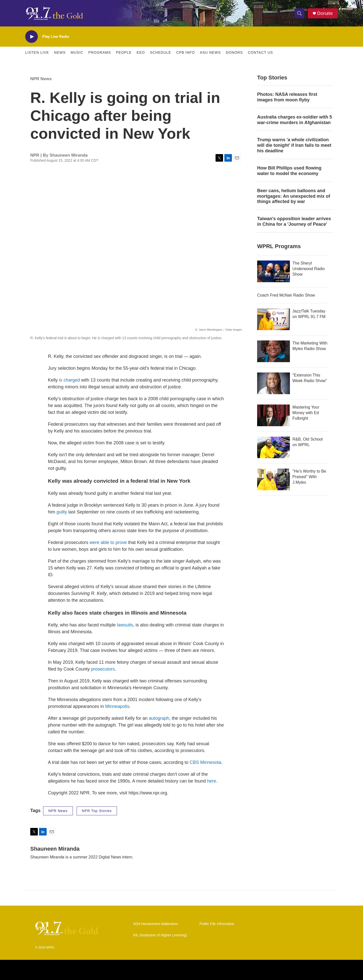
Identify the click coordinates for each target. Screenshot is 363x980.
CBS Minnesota (205, 762)
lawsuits (125, 625)
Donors (234, 52)
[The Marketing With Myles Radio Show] (274, 351)
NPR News (41, 79)
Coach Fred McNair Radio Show (286, 295)
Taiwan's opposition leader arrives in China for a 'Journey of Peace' (294, 221)
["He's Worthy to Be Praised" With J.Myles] (274, 479)
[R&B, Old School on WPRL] (274, 447)
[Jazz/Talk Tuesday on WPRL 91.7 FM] (274, 319)
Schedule (161, 52)
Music (77, 52)
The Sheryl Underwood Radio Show (309, 269)
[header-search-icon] (299, 13)
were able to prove (108, 542)
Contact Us (260, 52)
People (124, 52)
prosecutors (103, 669)
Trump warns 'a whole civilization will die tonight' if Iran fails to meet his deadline (294, 145)
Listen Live (37, 52)
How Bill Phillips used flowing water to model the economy (289, 171)
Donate (325, 13)
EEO (141, 52)
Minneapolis (117, 706)
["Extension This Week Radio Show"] (274, 383)
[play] (32, 37)
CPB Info (186, 52)
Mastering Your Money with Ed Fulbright (306, 413)
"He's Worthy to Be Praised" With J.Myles (309, 477)
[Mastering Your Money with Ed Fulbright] (274, 415)
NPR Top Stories (97, 811)
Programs (100, 52)
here (211, 781)
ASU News (210, 52)
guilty (61, 512)
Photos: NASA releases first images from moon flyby (287, 97)
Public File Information (217, 924)
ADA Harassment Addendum (156, 924)
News (60, 52)
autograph (159, 718)
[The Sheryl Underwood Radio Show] (274, 271)
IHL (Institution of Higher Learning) (160, 935)
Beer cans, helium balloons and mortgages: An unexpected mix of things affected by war (294, 196)
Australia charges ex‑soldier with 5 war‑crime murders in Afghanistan (295, 120)
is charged (69, 380)
